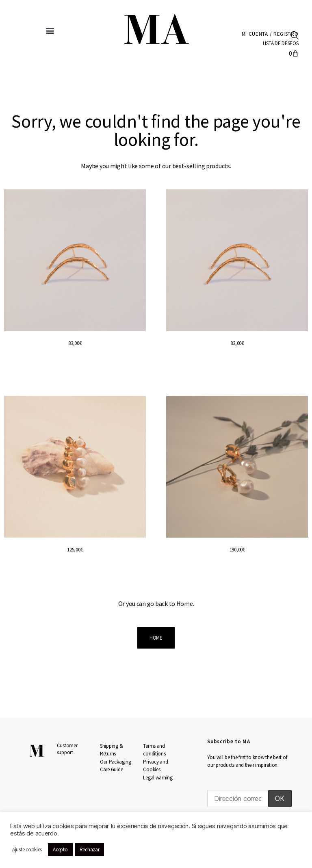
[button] (50, 31)
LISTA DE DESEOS (279, 43)
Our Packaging (116, 762)
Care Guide (111, 769)
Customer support (67, 749)
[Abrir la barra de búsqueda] (295, 35)
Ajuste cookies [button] (27, 850)
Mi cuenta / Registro (268, 34)
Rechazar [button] (90, 850)
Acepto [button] (60, 850)
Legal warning (158, 778)
